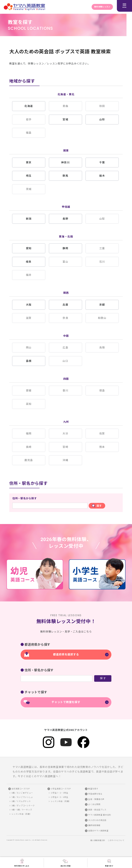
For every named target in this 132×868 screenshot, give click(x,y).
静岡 (65, 248)
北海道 (29, 106)
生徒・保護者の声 (96, 799)
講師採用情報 (94, 825)
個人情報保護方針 (98, 840)
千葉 (102, 163)
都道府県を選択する (66, 654)
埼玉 (29, 176)
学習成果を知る (95, 794)
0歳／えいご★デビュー (22, 793)
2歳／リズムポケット (21, 801)
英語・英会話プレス (97, 810)
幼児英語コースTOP (21, 789)
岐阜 (29, 262)
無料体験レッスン (102, 7)
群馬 (65, 176)
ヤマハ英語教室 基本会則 (100, 815)
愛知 (29, 248)
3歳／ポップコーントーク (23, 806)
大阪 (29, 305)
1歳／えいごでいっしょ (22, 797)
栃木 (102, 176)
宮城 (65, 120)
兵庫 (65, 305)
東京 (29, 163)
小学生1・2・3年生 (60, 793)
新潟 (29, 219)
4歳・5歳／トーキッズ (22, 810)
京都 (102, 305)
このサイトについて (116, 840)
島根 (29, 361)
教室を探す (109, 862)
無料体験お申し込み (22, 862)
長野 (65, 219)
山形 (102, 120)
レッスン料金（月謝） (22, 814)
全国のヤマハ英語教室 (98, 831)
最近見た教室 (66, 862)
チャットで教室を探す (66, 702)
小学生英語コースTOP (61, 789)
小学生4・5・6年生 (60, 797)
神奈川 (65, 163)
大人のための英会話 (97, 820)
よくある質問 (94, 804)
